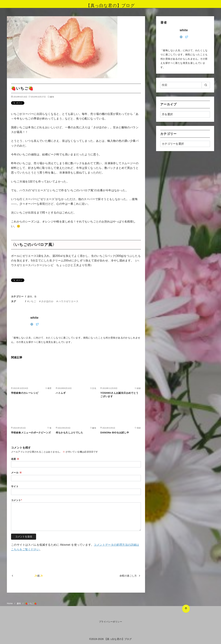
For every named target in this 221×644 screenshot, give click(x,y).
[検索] (185, 85)
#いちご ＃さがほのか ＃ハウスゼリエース (53, 301)
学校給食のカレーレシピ (25, 393)
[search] (206, 85)
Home (10, 603)
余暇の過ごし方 (128, 576)
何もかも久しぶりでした (69, 433)
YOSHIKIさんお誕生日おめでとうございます (119, 395)
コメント (17, 500)
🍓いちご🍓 (31, 603)
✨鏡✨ (39, 576)
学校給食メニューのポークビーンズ (31, 433)
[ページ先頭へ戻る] (185, 608)
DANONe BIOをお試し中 (115, 433)
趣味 (52, 97)
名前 (15, 459)
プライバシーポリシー (110, 622)
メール (16, 473)
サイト (15, 486)
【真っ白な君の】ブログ (110, 5)
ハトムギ (61, 393)
